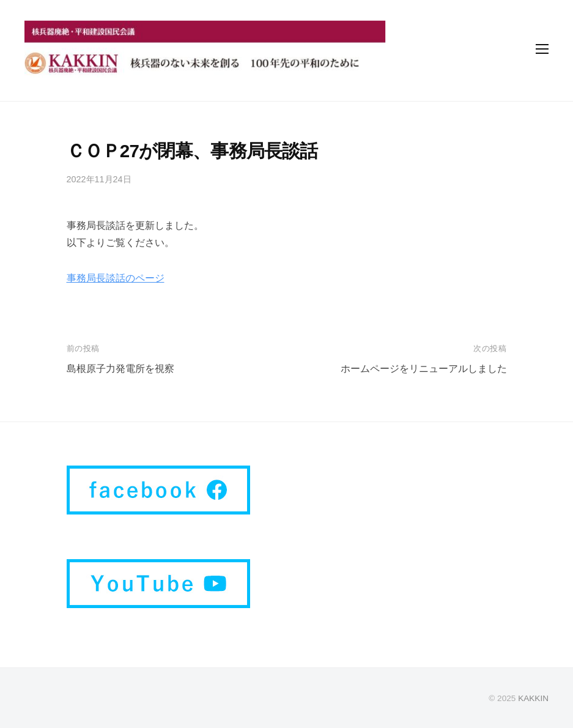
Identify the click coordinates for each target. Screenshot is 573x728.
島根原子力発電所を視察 (120, 369)
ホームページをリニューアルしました (424, 369)
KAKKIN (533, 698)
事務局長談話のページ (116, 278)
